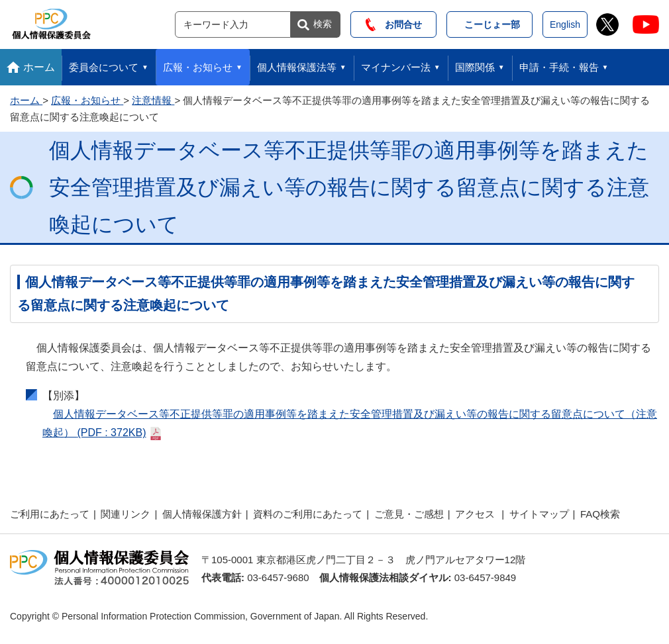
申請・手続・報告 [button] (559, 67)
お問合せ (394, 24)
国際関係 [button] (475, 67)
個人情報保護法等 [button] (297, 67)
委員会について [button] (104, 67)
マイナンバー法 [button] (396, 67)
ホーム (39, 67)
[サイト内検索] (233, 24)
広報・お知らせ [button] (198, 67)
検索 (323, 24)
